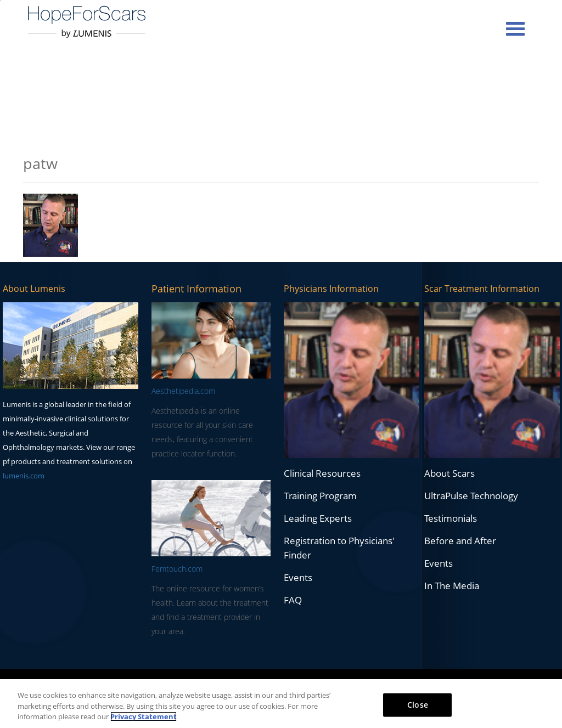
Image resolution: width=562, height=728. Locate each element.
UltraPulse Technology (471, 496)
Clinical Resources (322, 473)
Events (298, 577)
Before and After (460, 541)
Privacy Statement (144, 716)
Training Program (320, 496)
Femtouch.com (177, 569)
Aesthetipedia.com (183, 391)
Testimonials (451, 518)
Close (418, 704)
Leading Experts (318, 518)
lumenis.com (24, 476)
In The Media (452, 586)
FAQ (293, 600)
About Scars (449, 473)
